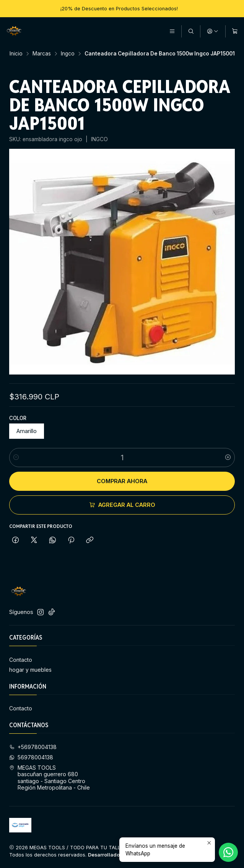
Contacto (21, 660)
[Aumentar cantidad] (228, 458)
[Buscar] (191, 31)
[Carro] (235, 31)
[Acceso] (213, 31)
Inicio (16, 54)
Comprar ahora (122, 481)
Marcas (42, 54)
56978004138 (31, 757)
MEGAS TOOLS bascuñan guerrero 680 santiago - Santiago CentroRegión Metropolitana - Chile (50, 778)
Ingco (68, 54)
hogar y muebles (30, 670)
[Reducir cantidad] (16, 458)
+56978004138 (33, 747)
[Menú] (172, 31)
